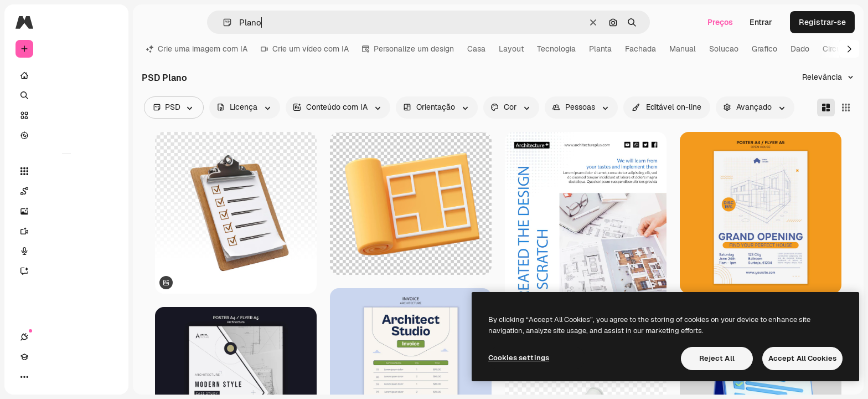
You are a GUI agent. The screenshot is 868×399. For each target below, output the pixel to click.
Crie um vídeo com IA (305, 49)
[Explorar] (66, 135)
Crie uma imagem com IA (197, 49)
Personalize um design (408, 49)
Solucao (724, 49)
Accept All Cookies (802, 358)
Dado (800, 49)
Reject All (717, 358)
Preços (720, 22)
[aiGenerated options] (338, 108)
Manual (683, 49)
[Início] (66, 75)
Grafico (764, 49)
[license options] (245, 108)
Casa (476, 49)
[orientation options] (437, 108)
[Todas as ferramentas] (66, 171)
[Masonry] (826, 108)
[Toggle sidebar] (108, 22)
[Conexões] (24, 377)
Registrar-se (822, 22)
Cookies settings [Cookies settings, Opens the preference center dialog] (519, 358)
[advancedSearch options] (755, 108)
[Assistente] (66, 271)
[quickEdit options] (667, 108)
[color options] (511, 108)
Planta (600, 49)
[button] (223, 22)
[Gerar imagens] (66, 211)
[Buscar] (66, 95)
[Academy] (44, 377)
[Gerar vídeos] (66, 231)
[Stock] (66, 115)
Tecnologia (556, 49)
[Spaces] (66, 191)
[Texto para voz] (66, 251)
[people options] (581, 108)
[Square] (846, 108)
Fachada (640, 49)
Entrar (761, 22)
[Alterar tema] (64, 377)
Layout (511, 49)
